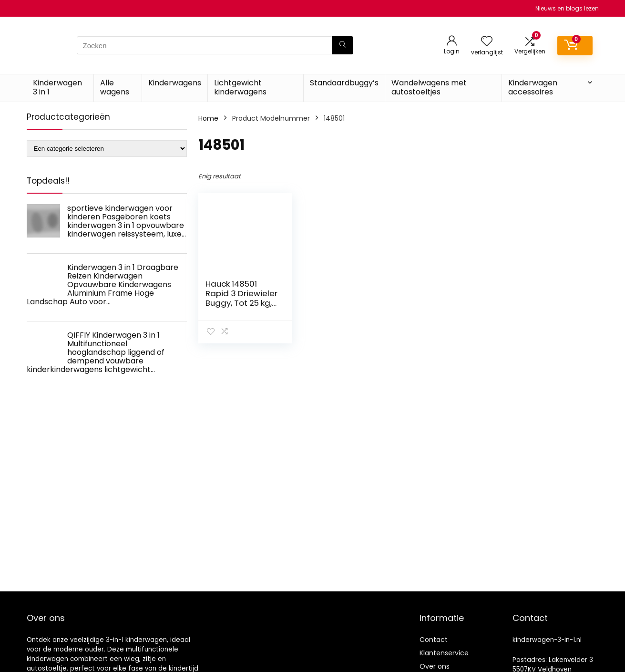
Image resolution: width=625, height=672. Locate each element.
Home (208, 118)
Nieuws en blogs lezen (567, 8)
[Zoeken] (343, 45)
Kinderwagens (175, 83)
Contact (434, 640)
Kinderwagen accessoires (533, 87)
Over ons (435, 666)
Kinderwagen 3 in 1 (57, 87)
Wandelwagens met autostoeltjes (429, 87)
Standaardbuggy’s (344, 83)
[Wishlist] (487, 42)
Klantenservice (444, 653)
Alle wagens (115, 87)
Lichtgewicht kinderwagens (240, 87)
